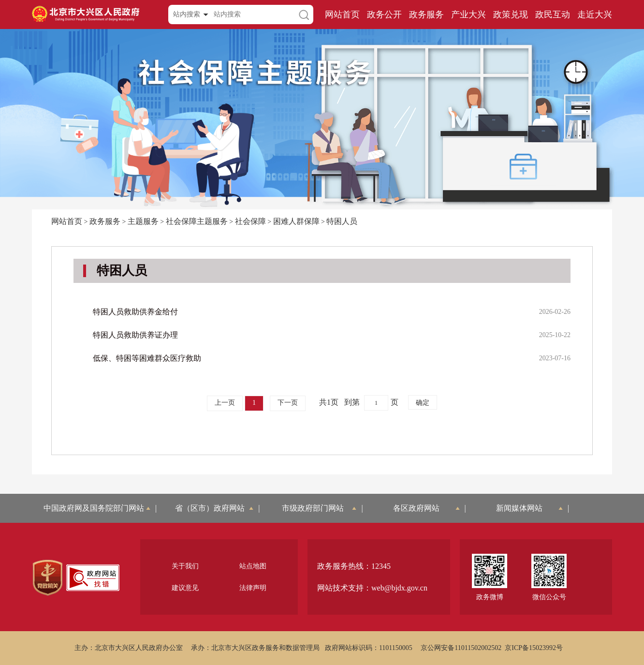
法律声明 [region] (253, 588)
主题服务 (143, 221)
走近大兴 (595, 15)
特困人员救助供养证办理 (135, 335)
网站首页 (342, 15)
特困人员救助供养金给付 (135, 312)
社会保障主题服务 (197, 221)
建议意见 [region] (185, 588)
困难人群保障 (296, 221)
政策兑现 (511, 15)
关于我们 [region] (185, 566)
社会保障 (250, 221)
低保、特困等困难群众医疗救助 (147, 358)
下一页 (288, 403)
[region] (48, 578)
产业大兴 (468, 15)
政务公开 (384, 15)
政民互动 (553, 15)
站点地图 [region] (253, 566)
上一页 (225, 403)
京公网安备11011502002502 (461, 648)
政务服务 (426, 15)
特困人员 (342, 221)
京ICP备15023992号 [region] (534, 648)
